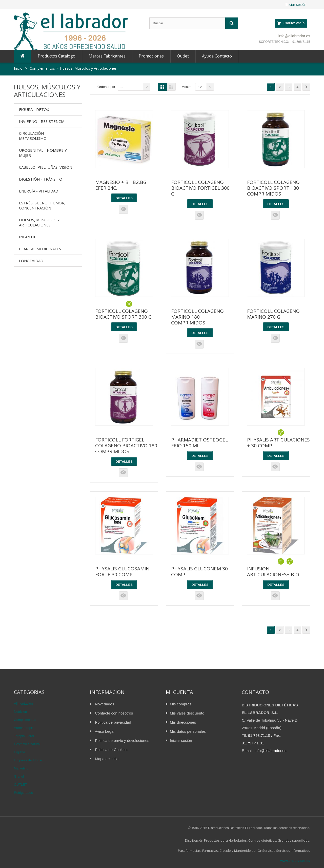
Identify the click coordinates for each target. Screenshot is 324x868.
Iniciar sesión (296, 5)
